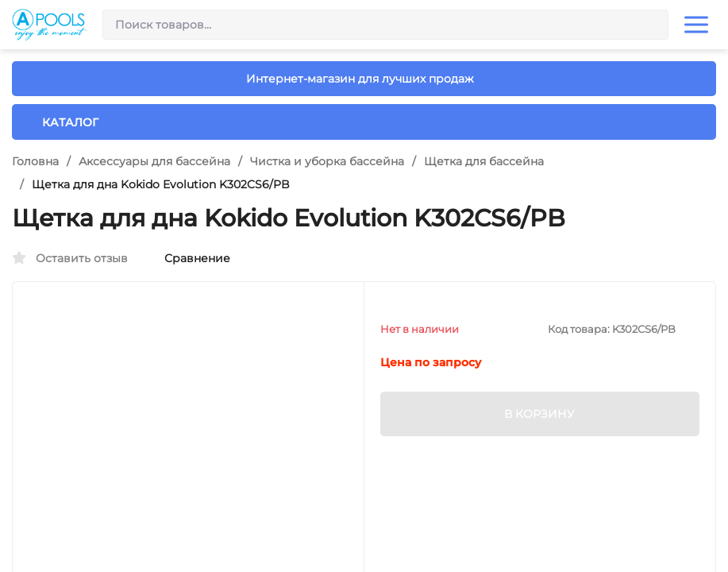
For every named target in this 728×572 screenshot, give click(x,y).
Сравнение (189, 258)
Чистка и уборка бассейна (327, 161)
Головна (35, 161)
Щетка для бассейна (484, 161)
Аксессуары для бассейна (154, 161)
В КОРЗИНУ (539, 414)
